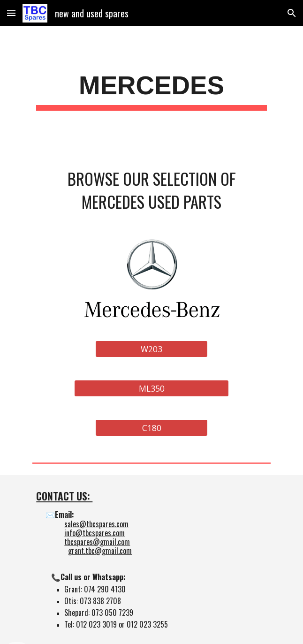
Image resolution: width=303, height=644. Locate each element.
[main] (151, 89)
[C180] (151, 428)
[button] (11, 13)
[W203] (151, 349)
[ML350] (151, 388)
